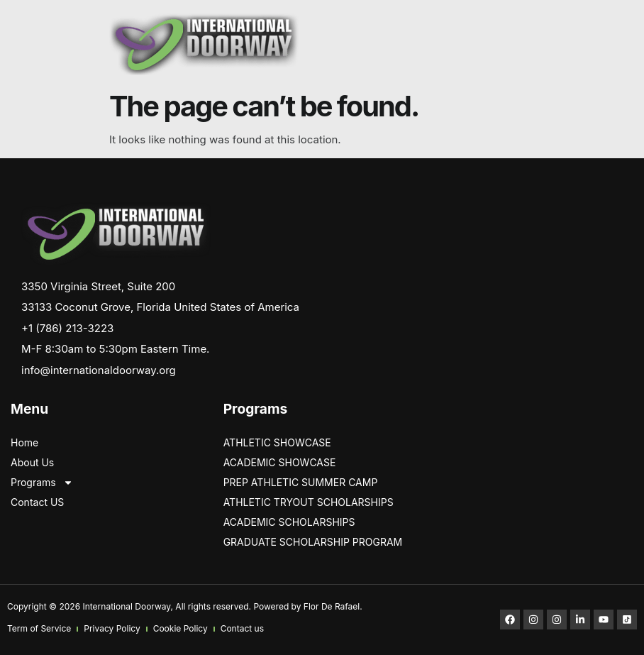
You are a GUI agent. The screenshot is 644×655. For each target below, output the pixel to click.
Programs (42, 483)
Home (24, 442)
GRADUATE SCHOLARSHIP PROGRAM (313, 542)
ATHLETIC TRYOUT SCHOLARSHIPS (309, 502)
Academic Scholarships (289, 522)
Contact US (37, 502)
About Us (32, 462)
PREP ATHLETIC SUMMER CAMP (301, 482)
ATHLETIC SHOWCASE (277, 442)
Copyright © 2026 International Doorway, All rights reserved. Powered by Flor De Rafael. (185, 606)
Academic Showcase (280, 462)
